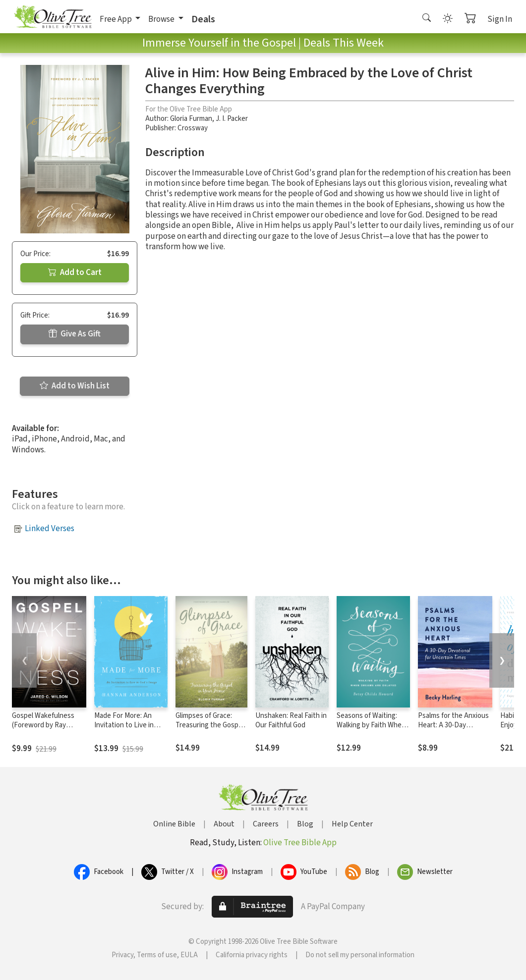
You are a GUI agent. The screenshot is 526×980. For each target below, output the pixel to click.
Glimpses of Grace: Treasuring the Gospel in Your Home (210, 725)
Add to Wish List (75, 386)
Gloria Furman (191, 119)
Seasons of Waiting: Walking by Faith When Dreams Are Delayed (371, 725)
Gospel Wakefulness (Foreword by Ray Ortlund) (43, 725)
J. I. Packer (232, 119)
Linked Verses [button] (50, 529)
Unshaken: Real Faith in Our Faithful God (291, 720)
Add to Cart (75, 272)
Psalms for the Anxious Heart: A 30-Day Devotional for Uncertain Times (453, 730)
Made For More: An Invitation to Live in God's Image (124, 725)
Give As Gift (75, 334)
